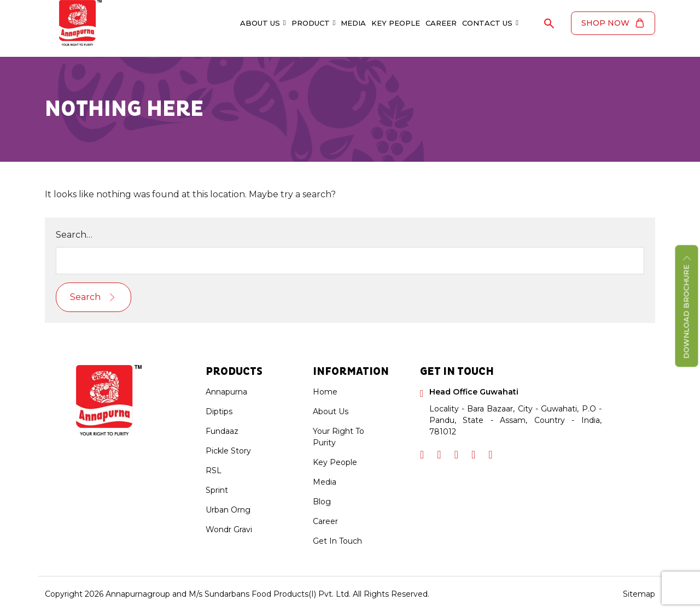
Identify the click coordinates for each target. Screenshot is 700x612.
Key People (396, 23)
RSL (214, 470)
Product (314, 23)
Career (441, 23)
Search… (74, 235)
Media (353, 23)
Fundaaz (222, 431)
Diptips (219, 411)
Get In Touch (337, 541)
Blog (322, 502)
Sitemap (639, 594)
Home (325, 392)
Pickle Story (228, 451)
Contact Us (490, 23)
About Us (263, 23)
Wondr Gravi (229, 529)
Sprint (217, 490)
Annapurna (226, 392)
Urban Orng (228, 510)
